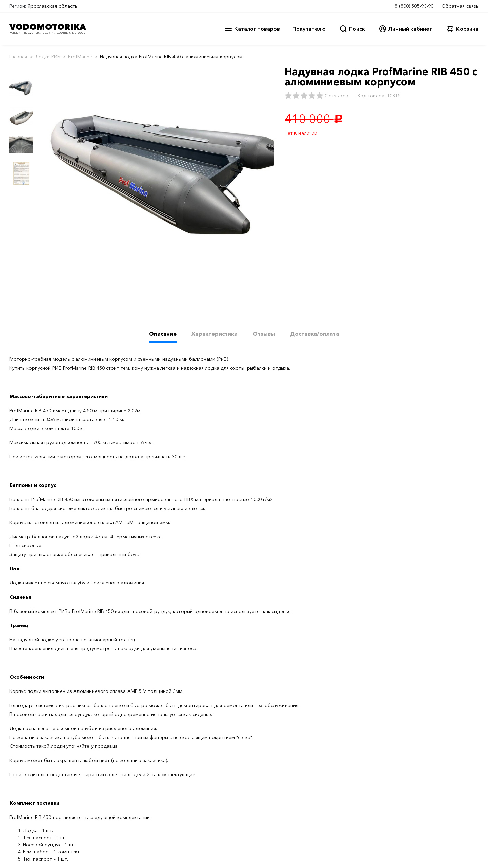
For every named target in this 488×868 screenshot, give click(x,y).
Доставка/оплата (314, 334)
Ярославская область (53, 6)
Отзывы (264, 334)
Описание (163, 334)
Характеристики (215, 334)
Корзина (467, 29)
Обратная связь (460, 6)
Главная (18, 57)
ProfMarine (80, 57)
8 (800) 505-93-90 (414, 6)
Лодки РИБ (48, 57)
